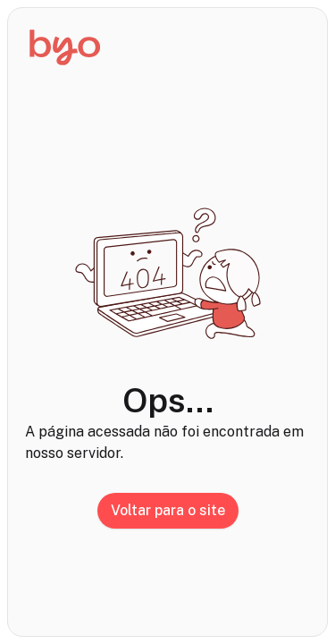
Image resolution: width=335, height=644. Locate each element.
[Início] (65, 47)
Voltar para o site (168, 510)
